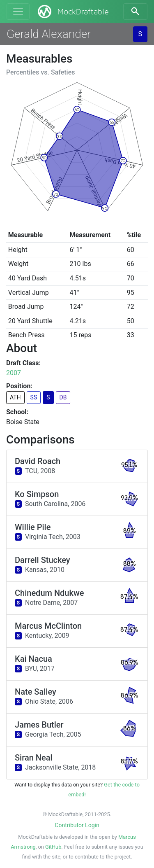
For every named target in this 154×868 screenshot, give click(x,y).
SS (34, 397)
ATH (15, 397)
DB (63, 397)
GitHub (53, 847)
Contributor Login (77, 825)
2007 (14, 373)
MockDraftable (72, 12)
